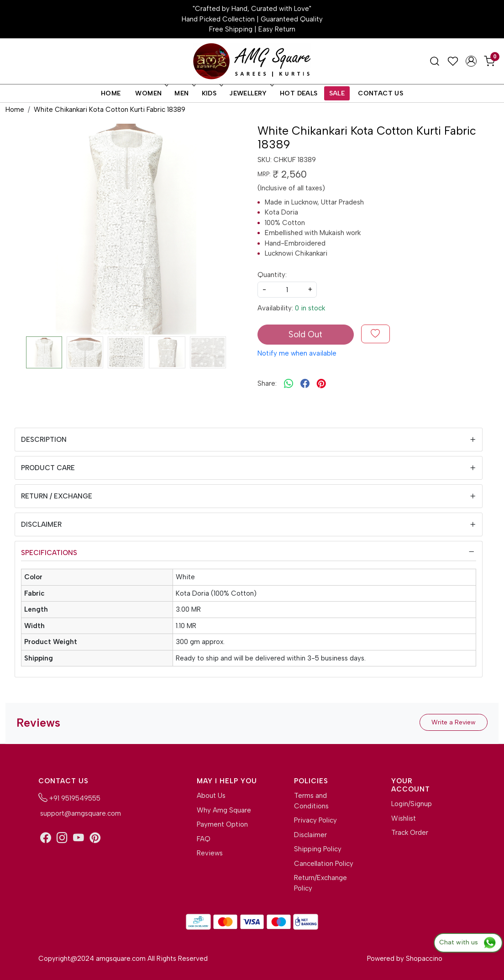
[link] (435, 61)
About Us (211, 796)
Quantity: (272, 275)
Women (151, 93)
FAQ (204, 839)
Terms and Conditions (311, 801)
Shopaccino (424, 959)
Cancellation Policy (324, 864)
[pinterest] (321, 384)
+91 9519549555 (69, 797)
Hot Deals (299, 93)
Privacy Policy (315, 820)
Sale (337, 93)
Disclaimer (41, 524)
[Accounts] (471, 61)
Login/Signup (412, 804)
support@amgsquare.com (80, 813)
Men (184, 93)
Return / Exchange (57, 496)
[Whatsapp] (289, 384)
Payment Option (222, 824)
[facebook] (305, 384)
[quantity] (287, 290)
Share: (267, 383)
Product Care (48, 468)
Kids (212, 93)
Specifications (49, 553)
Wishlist (404, 818)
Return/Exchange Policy (320, 883)
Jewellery (251, 93)
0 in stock (310, 308)
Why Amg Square (224, 810)
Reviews (210, 853)
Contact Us (381, 93)
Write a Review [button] (454, 722)
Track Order (410, 833)
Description (44, 440)
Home (111, 93)
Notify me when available (297, 353)
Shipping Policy (318, 849)
